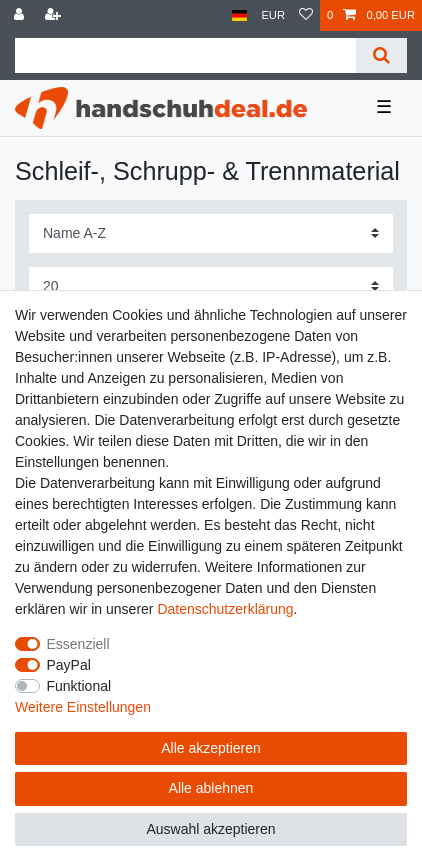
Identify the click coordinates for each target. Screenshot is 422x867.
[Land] (239, 15)
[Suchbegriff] (185, 55)
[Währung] (273, 15)
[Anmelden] (21, 15)
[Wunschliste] (306, 15)
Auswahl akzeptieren (210, 829)
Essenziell (78, 644)
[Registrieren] (55, 15)
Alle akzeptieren (211, 748)
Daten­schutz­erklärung (225, 609)
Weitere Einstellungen (83, 707)
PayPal (69, 665)
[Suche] (381, 55)
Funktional (79, 686)
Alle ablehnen (211, 788)
